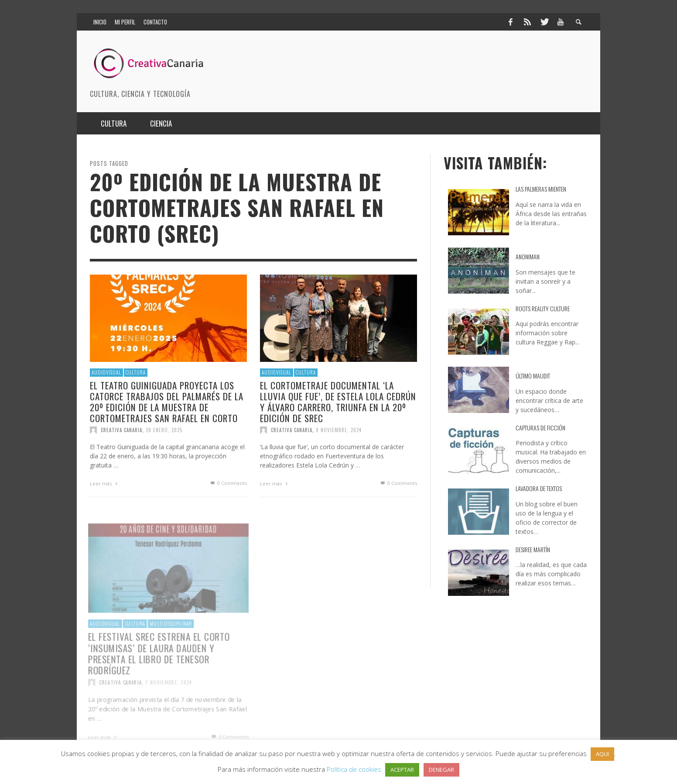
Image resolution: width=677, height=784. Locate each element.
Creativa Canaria (121, 430)
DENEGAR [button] (441, 770)
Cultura (136, 372)
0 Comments (228, 483)
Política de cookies (354, 769)
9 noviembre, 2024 (339, 430)
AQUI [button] (602, 754)
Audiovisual (106, 372)
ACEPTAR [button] (402, 770)
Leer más (105, 483)
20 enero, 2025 (164, 430)
